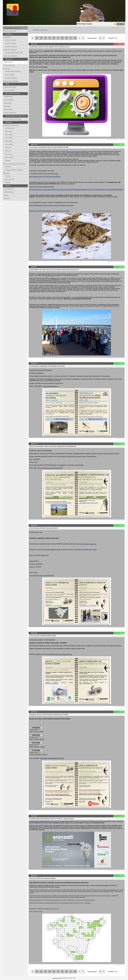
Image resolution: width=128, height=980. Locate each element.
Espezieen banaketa (10, 50)
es (118, 24)
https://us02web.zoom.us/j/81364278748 (42, 575)
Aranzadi (81, 822)
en (120, 24)
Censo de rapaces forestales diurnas (14, 164)
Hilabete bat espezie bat (11, 125)
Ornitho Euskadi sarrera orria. (12, 28)
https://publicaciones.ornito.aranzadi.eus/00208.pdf (45, 177)
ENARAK (7, 173)
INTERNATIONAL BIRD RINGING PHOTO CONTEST (44, 822)
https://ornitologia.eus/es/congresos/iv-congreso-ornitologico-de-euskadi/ (51, 205)
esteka (57, 887)
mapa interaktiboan (112, 890)
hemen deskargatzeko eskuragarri (77, 152)
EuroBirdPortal (50, 275)
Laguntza (7, 69)
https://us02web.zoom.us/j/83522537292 (50, 468)
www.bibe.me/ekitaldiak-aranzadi (52, 758)
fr (123, 24)
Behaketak (7, 37)
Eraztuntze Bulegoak (100, 822)
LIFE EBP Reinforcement (43, 280)
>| (75, 38)
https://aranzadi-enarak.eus (88, 544)
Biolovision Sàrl (57, 978)
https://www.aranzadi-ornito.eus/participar (42, 187)
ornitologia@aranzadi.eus (51, 386)
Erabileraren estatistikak (11, 81)
